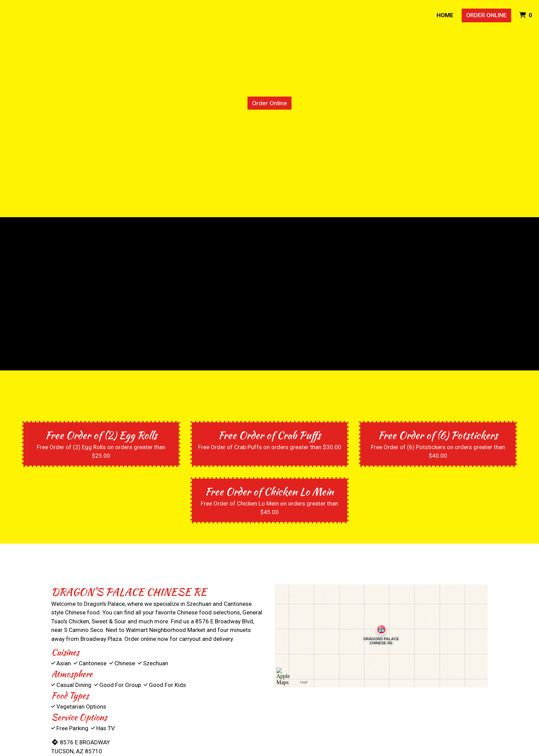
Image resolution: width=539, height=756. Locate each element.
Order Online (486, 15)
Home (445, 15)
